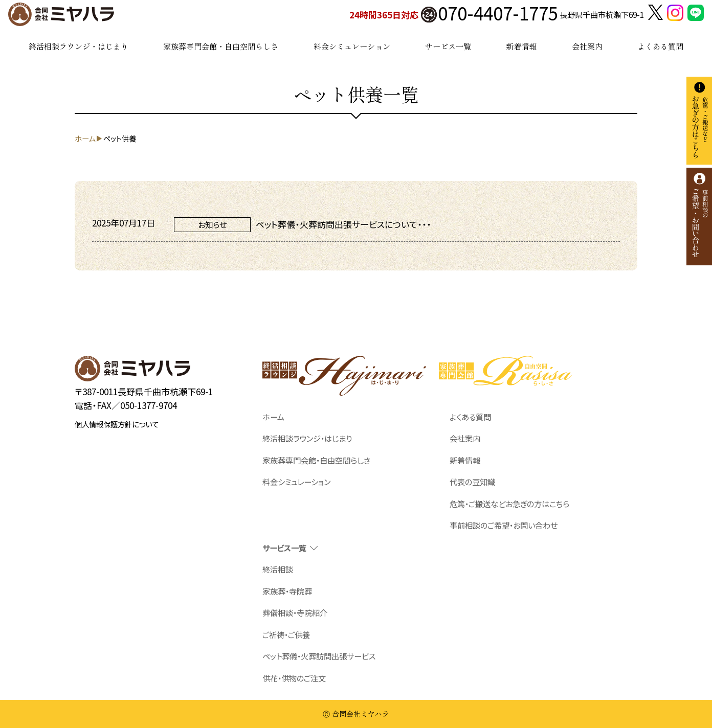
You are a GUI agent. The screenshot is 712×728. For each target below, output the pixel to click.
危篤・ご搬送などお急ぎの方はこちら (509, 504)
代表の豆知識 (472, 482)
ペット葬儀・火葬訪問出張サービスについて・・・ (343, 224)
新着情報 (521, 46)
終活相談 (278, 569)
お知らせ (212, 224)
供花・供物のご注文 (294, 678)
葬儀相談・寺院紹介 (295, 612)
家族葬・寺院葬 (287, 591)
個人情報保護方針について (117, 424)
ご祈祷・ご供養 (286, 634)
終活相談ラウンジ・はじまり (79, 46)
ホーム (273, 417)
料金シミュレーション (352, 46)
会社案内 (587, 46)
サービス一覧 (448, 46)
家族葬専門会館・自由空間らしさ (221, 46)
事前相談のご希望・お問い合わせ (504, 525)
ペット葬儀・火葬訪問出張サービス (319, 656)
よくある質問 (660, 46)
